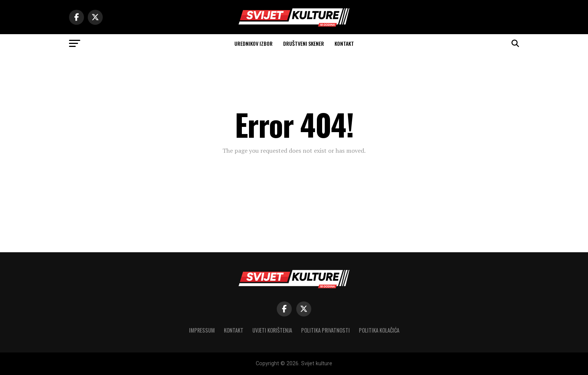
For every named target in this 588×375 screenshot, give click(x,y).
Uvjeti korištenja (272, 330)
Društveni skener (304, 43)
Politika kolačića (379, 330)
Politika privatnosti (325, 330)
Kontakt (344, 43)
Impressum (202, 330)
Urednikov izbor (253, 43)
